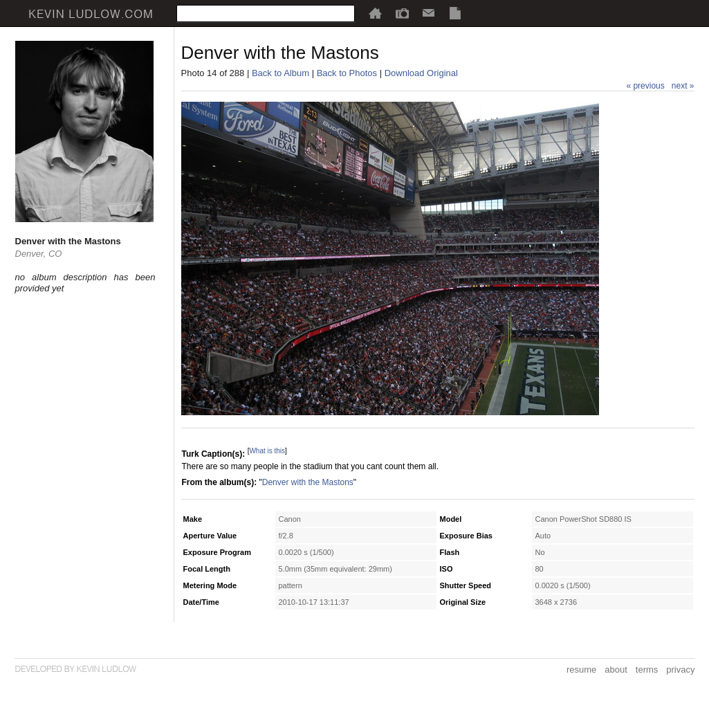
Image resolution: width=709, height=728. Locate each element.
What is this (267, 451)
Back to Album (280, 73)
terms (647, 670)
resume (581, 670)
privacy (680, 670)
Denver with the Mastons (308, 482)
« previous (645, 86)
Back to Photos (347, 73)
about (616, 670)
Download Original (421, 73)
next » (683, 86)
